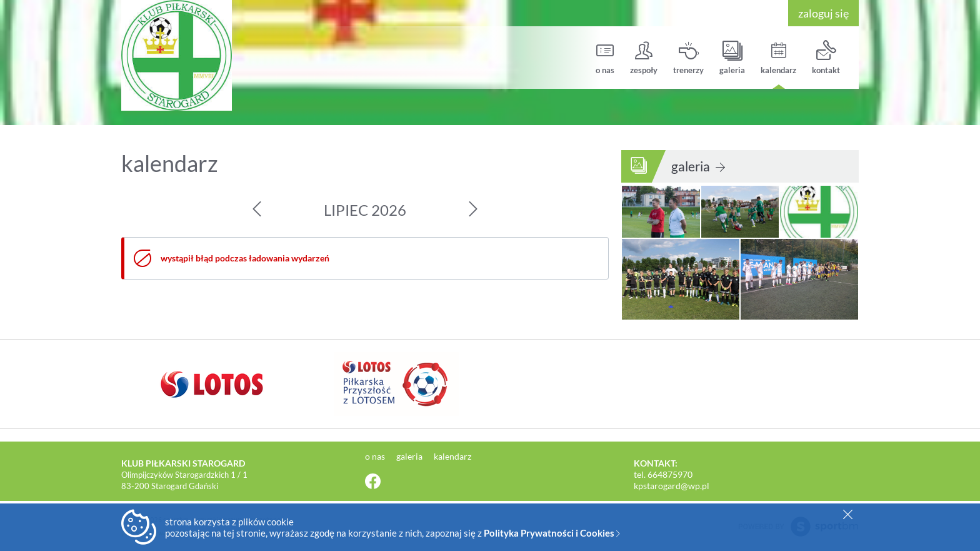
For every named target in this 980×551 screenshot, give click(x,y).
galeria (732, 58)
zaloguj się (823, 13)
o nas (605, 58)
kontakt (826, 58)
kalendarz (778, 58)
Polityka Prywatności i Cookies (552, 533)
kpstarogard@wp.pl (672, 486)
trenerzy (688, 58)
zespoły (644, 58)
